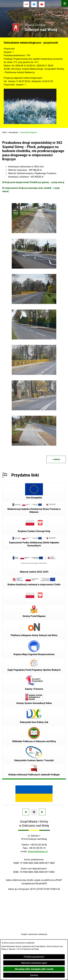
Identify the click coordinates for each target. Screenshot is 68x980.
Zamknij (34, 975)
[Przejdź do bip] (26, 4)
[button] (34, 232)
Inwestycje (13, 132)
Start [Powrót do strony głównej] (4, 132)
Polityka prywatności (34, 957)
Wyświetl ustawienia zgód (34, 963)
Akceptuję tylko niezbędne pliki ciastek (34, 969)
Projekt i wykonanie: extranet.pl (34, 934)
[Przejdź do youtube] (42, 4)
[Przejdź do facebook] (34, 4)
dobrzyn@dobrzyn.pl (38, 851)
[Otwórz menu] (65, 3)
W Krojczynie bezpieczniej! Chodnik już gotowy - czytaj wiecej (33, 182)
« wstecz (56, 459)
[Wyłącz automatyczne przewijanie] (34, 812)
